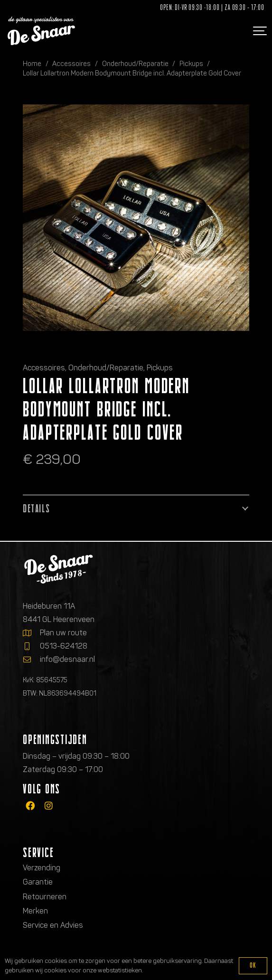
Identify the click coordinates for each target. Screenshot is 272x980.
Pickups (191, 64)
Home (32, 64)
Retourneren (45, 897)
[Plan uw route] (31, 633)
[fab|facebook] (30, 806)
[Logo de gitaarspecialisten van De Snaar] (41, 31)
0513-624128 (64, 646)
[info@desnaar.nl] (31, 660)
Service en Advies (53, 925)
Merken (35, 911)
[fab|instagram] (49, 806)
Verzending (42, 868)
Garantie (38, 882)
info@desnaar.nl (67, 659)
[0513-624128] (31, 646)
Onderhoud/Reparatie (135, 64)
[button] (259, 31)
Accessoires (71, 64)
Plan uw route (63, 633)
